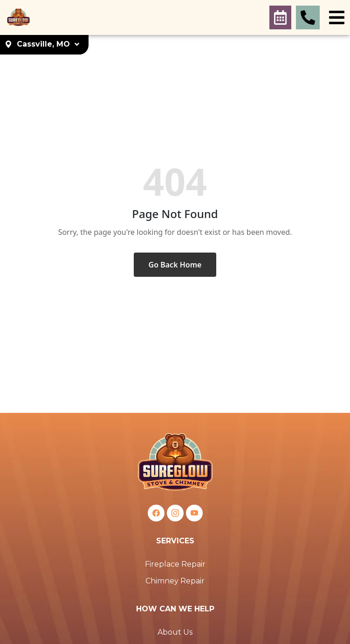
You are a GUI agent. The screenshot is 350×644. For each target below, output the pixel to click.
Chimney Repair (175, 581)
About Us (175, 632)
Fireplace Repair (175, 564)
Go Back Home (175, 265)
